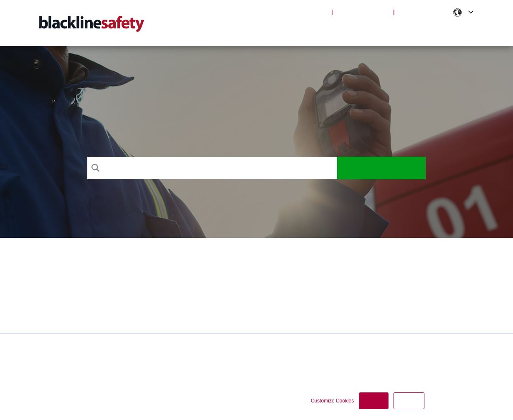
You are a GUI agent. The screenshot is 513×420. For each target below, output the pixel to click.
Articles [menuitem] (356, 29)
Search (382, 168)
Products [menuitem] (313, 29)
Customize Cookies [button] (332, 401)
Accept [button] (374, 401)
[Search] (212, 168)
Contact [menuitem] (458, 29)
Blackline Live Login (296, 12)
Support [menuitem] (271, 29)
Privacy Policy (274, 361)
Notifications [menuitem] (407, 29)
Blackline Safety (363, 12)
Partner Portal (423, 12)
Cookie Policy (315, 361)
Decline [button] (409, 401)
